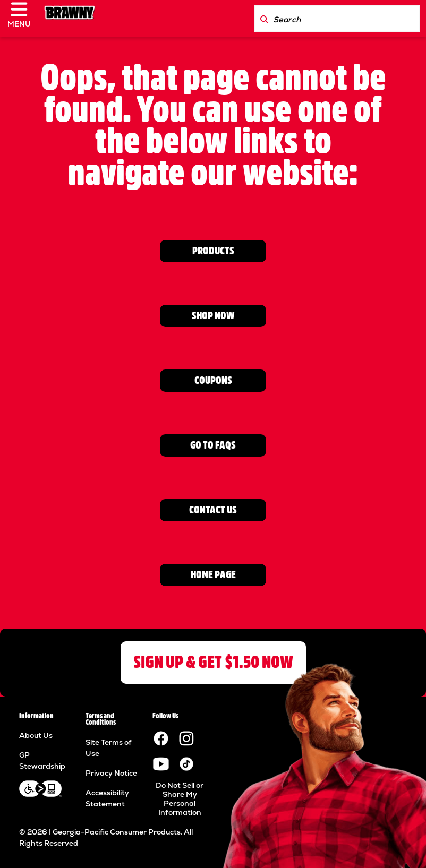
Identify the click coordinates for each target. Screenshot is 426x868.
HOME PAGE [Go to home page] (213, 575)
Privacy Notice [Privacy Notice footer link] (111, 773)
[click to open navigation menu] (23, 19)
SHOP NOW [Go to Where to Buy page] (213, 316)
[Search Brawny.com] (264, 19)
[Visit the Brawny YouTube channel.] (161, 763)
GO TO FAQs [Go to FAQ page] (213, 445)
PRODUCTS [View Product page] (213, 251)
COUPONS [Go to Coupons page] (213, 380)
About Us (36, 735)
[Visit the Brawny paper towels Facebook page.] (161, 738)
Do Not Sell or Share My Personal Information (180, 799)
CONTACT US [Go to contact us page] (213, 510)
